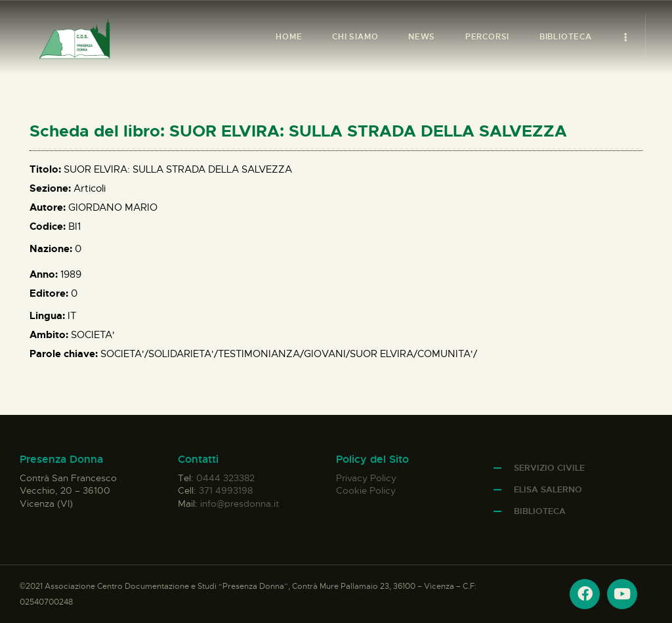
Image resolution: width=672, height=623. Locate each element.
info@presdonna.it (240, 504)
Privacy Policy (366, 478)
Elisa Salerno (548, 489)
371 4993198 (226, 490)
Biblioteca (540, 511)
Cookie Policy (366, 490)
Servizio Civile (549, 468)
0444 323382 (225, 478)
